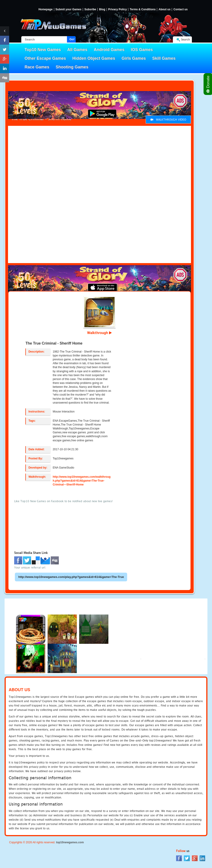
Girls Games (134, 58)
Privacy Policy (117, 9)
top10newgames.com (70, 842)
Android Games (109, 50)
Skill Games (164, 58)
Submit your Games (68, 9)
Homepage (45, 9)
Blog (102, 9)
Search (185, 39)
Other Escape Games (45, 58)
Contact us (180, 9)
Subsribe (90, 9)
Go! (72, 39)
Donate (208, 84)
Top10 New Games (43, 50)
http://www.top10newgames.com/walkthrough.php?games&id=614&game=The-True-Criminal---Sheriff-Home (82, 481)
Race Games (37, 67)
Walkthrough (99, 333)
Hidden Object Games (94, 58)
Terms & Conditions (143, 9)
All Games (77, 50)
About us (164, 9)
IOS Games (142, 50)
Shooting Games (72, 67)
